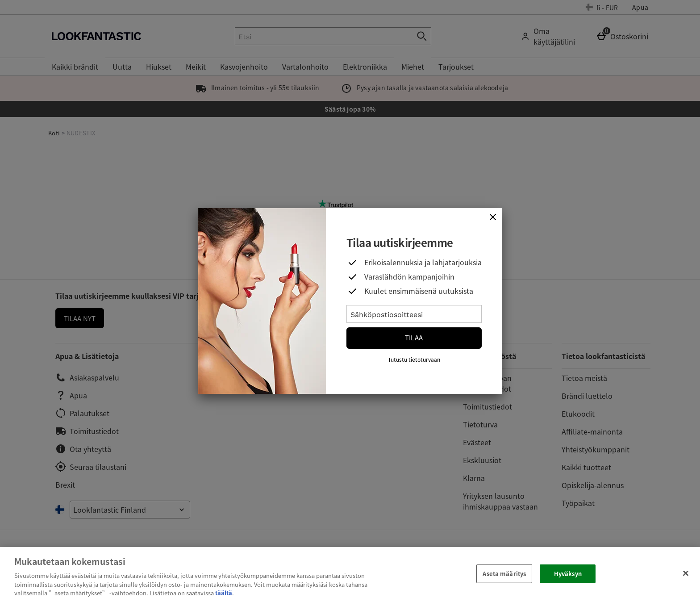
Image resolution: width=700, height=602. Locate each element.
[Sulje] (493, 217)
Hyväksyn (568, 574)
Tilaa (414, 338)
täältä (224, 593)
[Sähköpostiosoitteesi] (414, 314)
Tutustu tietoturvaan (414, 360)
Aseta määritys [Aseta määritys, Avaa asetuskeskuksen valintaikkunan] (504, 574)
